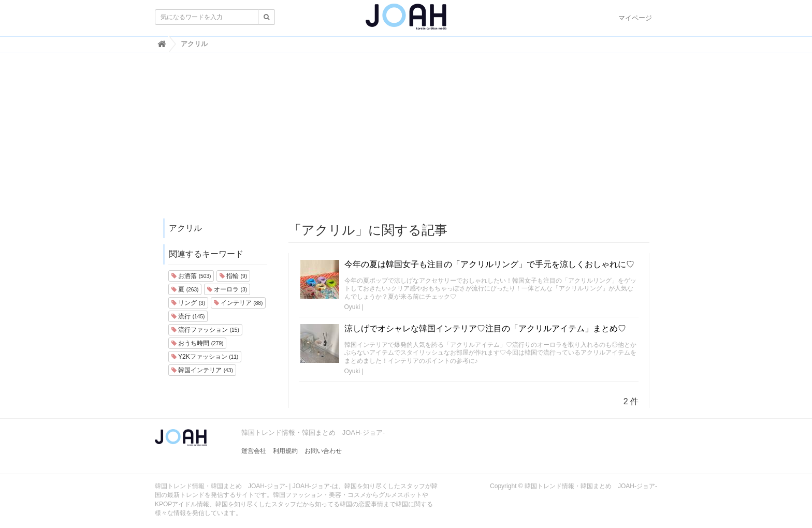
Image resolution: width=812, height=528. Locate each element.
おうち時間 (197, 343)
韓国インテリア (202, 370)
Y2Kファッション (205, 357)
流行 (188, 316)
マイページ (635, 18)
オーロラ (227, 289)
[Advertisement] (406, 140)
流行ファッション (205, 330)
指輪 (233, 276)
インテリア (238, 303)
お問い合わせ (323, 451)
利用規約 (285, 451)
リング (188, 303)
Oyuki (352, 307)
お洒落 (191, 276)
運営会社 (254, 451)
